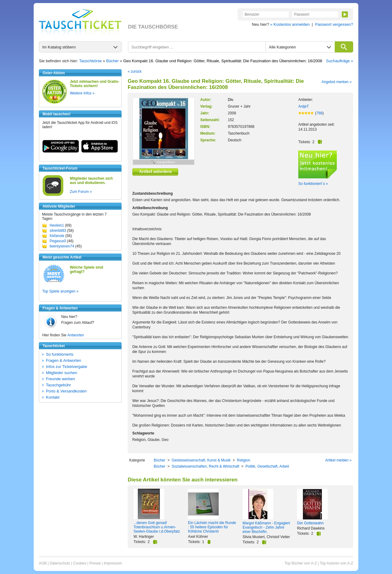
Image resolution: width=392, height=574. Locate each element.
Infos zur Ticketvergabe (66, 367)
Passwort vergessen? (334, 24)
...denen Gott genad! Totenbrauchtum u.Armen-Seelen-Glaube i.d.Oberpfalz (157, 527)
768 (319, 113)
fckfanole (57, 236)
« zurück (135, 71)
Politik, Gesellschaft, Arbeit (267, 466)
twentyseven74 (62, 246)
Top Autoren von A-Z (336, 563)
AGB (43, 563)
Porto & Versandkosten (66, 391)
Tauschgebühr (58, 385)
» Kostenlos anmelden (290, 24)
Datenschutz (60, 563)
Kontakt (53, 397)
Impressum (113, 563)
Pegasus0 (58, 241)
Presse (95, 563)
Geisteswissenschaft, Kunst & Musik (201, 460)
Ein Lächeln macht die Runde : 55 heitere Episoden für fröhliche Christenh (212, 527)
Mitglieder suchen (62, 373)
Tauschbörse (91, 61)
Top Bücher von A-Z (301, 563)
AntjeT (304, 106)
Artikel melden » (338, 460)
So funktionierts (60, 354)
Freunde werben (60, 379)
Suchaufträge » (340, 61)
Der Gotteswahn (310, 523)
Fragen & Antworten (64, 360)
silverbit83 (58, 231)
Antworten (76, 335)
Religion (243, 460)
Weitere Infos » (82, 93)
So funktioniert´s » (313, 184)
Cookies (80, 563)
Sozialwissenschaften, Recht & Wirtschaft (205, 466)
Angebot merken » (337, 82)
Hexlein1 (57, 225)
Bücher (113, 61)
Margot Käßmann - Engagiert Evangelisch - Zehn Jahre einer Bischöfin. (266, 527)
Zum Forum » (81, 192)
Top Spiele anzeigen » (60, 291)
